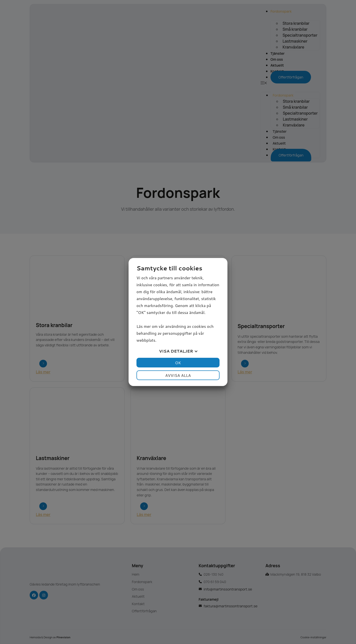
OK (178, 363)
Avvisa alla (178, 375)
